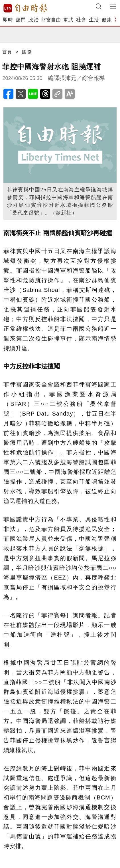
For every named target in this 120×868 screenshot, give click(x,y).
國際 (27, 52)
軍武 (68, 20)
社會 (81, 20)
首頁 (7, 52)
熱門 (21, 20)
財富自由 (51, 20)
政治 (33, 20)
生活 (94, 20)
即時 (8, 20)
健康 (107, 20)
